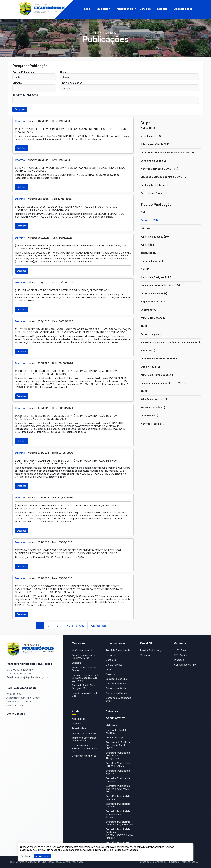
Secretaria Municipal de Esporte (118, 772)
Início (87, 9)
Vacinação (145, 655)
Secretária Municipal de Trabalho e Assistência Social (118, 789)
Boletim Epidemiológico (152, 650)
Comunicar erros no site (84, 756)
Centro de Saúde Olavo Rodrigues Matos (84, 687)
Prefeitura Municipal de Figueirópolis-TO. (84, 657)
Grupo (64, 72)
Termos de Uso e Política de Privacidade (85, 739)
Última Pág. (99, 626)
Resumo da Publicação (25, 95)
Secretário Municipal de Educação (118, 798)
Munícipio (103, 9)
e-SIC (109, 669)
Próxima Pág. (75, 626)
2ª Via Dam (180, 650)
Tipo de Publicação (71, 83)
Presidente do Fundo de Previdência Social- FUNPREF (118, 745)
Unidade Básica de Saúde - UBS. (86, 694)
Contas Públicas (114, 665)
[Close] (42, 856)
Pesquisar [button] (20, 109)
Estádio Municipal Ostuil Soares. (84, 669)
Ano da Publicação (23, 72)
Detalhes (22, 148)
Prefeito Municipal (115, 738)
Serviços (145, 9)
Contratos (111, 660)
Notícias (162, 9)
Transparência (124, 9)
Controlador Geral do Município (116, 732)
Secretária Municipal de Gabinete (118, 780)
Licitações (111, 655)
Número (17, 83)
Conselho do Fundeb (116, 693)
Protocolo (179, 660)
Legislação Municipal (117, 679)
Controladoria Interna (116, 684)
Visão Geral (112, 725)
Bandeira (76, 663)
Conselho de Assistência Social (118, 699)
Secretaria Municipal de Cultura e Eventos (118, 765)
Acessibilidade (183, 9)
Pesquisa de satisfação (84, 733)
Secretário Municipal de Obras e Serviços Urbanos (119, 823)
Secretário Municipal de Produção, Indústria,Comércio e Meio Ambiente (119, 834)
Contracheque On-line (185, 665)
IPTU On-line (181, 655)
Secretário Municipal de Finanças (118, 805)
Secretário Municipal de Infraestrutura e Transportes (118, 814)
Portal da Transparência (118, 650)
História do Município (82, 650)
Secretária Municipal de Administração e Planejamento (118, 756)
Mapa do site (78, 719)
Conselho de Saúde (116, 688)
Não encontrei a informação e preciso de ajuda (84, 748)
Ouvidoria (111, 674)
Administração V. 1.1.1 (191, 862)
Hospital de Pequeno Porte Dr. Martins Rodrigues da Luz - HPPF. (86, 678)
